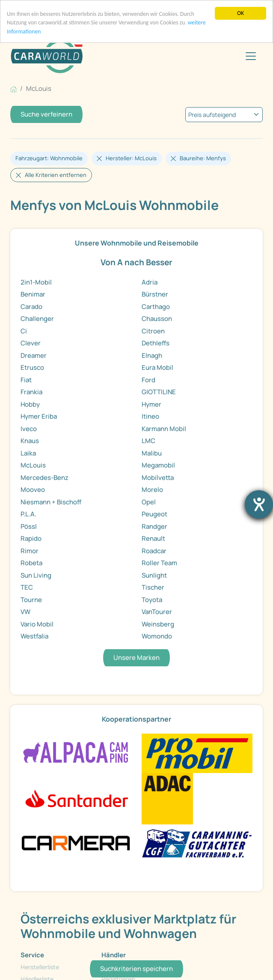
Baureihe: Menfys (203, 158)
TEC (27, 587)
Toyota (152, 600)
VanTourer (157, 612)
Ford (148, 380)
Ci (24, 331)
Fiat (26, 380)
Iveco (29, 429)
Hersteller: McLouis (131, 158)
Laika (28, 453)
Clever (31, 343)
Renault (153, 538)
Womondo (157, 636)
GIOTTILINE (159, 392)
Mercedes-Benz (45, 478)
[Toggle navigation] (251, 56)
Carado (31, 307)
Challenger (37, 319)
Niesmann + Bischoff (51, 502)
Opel (149, 502)
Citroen (153, 331)
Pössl (29, 526)
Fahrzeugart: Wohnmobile (49, 158)
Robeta (31, 563)
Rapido (31, 538)
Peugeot (154, 514)
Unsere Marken (136, 658)
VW (25, 612)
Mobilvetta (158, 478)
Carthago (156, 307)
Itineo (150, 416)
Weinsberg (158, 624)
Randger (154, 526)
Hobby (30, 404)
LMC (148, 441)
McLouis (33, 465)
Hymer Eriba (39, 416)
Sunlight (154, 575)
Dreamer (34, 355)
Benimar (33, 294)
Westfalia (34, 636)
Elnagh (152, 355)
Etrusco (32, 367)
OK (240, 13)
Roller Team (159, 563)
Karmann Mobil (164, 429)
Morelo (152, 490)
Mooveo (33, 490)
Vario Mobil (37, 624)
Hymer (151, 404)
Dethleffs (156, 343)
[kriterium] (224, 115)
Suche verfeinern (46, 114)
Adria (150, 282)
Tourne (31, 600)
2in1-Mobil (36, 282)
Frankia (31, 392)
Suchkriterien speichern (136, 969)
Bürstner (155, 294)
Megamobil (158, 465)
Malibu (152, 453)
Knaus (30, 441)
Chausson (157, 319)
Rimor (30, 551)
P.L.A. (28, 514)
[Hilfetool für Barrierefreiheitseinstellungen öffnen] (259, 504)
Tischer (153, 587)
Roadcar (154, 551)
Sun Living (36, 575)
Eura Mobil (157, 367)
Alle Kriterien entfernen (56, 175)
